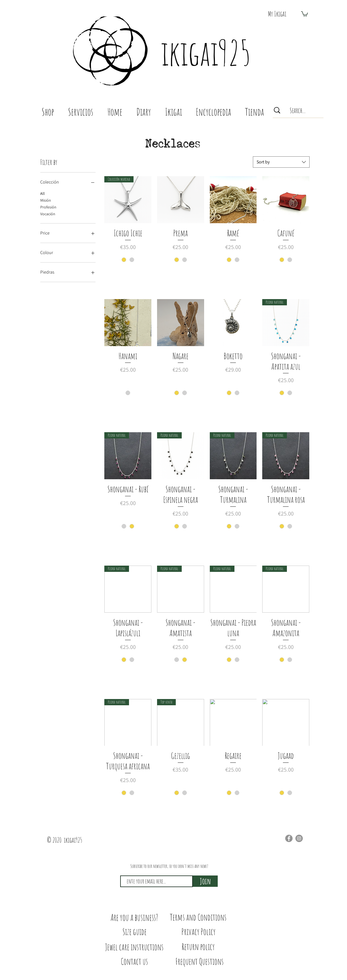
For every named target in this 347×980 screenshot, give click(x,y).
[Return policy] (198, 947)
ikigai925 (206, 53)
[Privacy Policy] (198, 932)
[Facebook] (289, 838)
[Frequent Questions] (199, 961)
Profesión (48, 207)
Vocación (48, 214)
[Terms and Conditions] (198, 917)
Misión (46, 200)
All (43, 193)
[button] (304, 14)
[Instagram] (299, 838)
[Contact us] (134, 961)
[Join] (205, 881)
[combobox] (281, 162)
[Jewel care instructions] (134, 947)
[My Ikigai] (277, 14)
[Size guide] (134, 932)
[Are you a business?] (134, 917)
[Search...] (298, 110)
